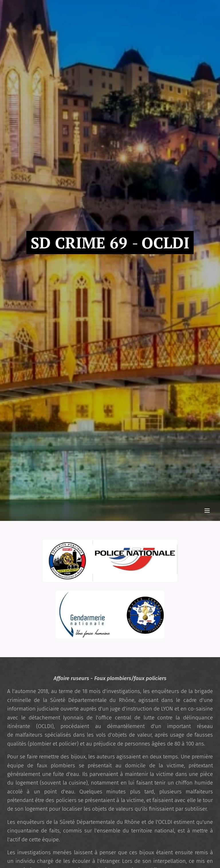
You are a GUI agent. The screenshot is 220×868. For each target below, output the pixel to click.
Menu (207, 511)
